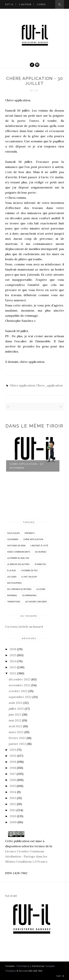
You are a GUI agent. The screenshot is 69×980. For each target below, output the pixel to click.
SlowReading (29, 595)
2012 (13, 804)
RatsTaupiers (14, 583)
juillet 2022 (16, 709)
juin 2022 (15, 714)
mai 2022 (15, 720)
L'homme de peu (29, 570)
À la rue (11, 570)
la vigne (41, 589)
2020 (13, 756)
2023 (13, 667)
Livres (41, 4)
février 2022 (17, 738)
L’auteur (25, 4)
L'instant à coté (39, 545)
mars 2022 (16, 732)
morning (12, 595)
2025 (13, 655)
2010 (13, 816)
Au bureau (41, 552)
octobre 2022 (18, 691)
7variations (14, 602)
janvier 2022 (17, 744)
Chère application (22, 385)
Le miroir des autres (18, 564)
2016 (13, 780)
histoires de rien (16, 545)
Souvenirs (13, 539)
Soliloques (13, 533)
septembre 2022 (20, 697)
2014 (13, 792)
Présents (30, 533)
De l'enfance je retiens (19, 589)
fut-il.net (11, 896)
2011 (13, 810)
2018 (13, 768)
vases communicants (19, 552)
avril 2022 (15, 726)
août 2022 (16, 703)
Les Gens (12, 577)
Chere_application (49, 385)
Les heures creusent (36, 602)
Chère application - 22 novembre (27, 466)
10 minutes (40, 564)
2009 (13, 822)
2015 (13, 786)
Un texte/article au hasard (24, 627)
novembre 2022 (20, 685)
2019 (13, 762)
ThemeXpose (23, 966)
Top (60, 976)
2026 (13, 649)
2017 (13, 774)
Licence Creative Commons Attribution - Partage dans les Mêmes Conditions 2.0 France (26, 856)
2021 (13, 750)
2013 (13, 798)
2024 (13, 661)
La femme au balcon (18, 558)
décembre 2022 (20, 679)
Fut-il (9, 4)
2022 (13, 673)
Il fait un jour (29, 577)
